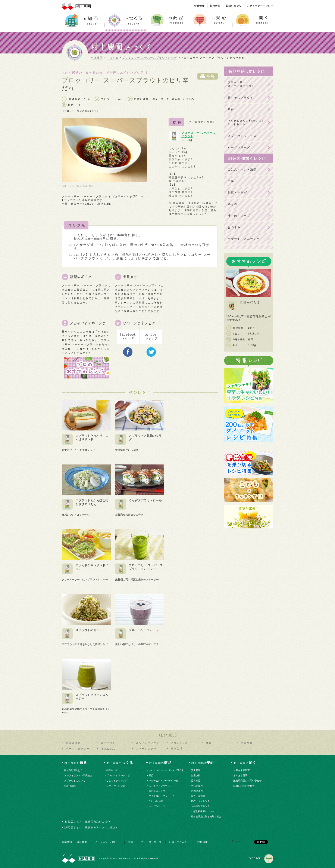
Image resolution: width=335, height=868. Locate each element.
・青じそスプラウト (158, 791)
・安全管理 (196, 770)
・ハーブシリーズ (157, 806)
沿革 (131, 842)
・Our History (70, 786)
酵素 (209, 743)
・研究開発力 (197, 786)
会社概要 (82, 842)
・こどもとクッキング (117, 781)
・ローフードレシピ (116, 786)
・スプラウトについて (75, 781)
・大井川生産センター (202, 806)
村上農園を (76, 763)
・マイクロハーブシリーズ (162, 796)
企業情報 (67, 842)
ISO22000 (108, 749)
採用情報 (203, 842)
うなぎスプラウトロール (145, 500)
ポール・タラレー (78, 749)
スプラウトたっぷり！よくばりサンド (92, 437)
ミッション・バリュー (108, 842)
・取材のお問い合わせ (244, 786)
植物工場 (177, 749)
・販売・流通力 (198, 796)
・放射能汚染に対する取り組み (206, 816)
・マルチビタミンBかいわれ (164, 781)
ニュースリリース (151, 842)
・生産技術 (196, 775)
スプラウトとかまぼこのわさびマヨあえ (92, 502)
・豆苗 (151, 775)
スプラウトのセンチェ (90, 630)
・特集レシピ (112, 770)
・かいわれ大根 (156, 801)
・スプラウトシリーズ (159, 786)
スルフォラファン (148, 743)
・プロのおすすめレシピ (118, 775)
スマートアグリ (146, 749)
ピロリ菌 (247, 743)
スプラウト (108, 743)
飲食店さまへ (89, 822)
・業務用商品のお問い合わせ (248, 781)
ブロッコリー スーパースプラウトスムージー (146, 567)
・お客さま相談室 (242, 770)
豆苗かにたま (250, 302)
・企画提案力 (197, 791)
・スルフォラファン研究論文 (78, 775)
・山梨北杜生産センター (203, 811)
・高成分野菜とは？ (74, 770)
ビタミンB (179, 743)
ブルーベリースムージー (145, 630)
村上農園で (120, 763)
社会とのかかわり (179, 842)
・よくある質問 (241, 775)
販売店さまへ (92, 827)
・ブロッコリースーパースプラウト (167, 770)
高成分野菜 (73, 743)
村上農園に (245, 763)
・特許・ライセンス (201, 801)
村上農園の (160, 763)
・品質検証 (196, 781)
